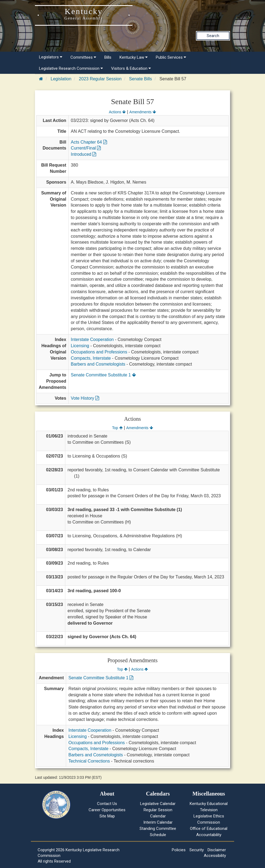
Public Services (171, 57)
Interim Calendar (158, 822)
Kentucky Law (134, 57)
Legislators (51, 57)
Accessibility (215, 856)
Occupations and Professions (99, 352)
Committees (83, 57)
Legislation (61, 79)
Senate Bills (140, 79)
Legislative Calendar (158, 804)
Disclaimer (217, 850)
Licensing (80, 346)
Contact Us (107, 804)
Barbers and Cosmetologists (98, 364)
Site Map (107, 816)
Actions (117, 112)
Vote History (85, 398)
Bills (108, 57)
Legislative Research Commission (71, 68)
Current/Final (86, 148)
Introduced (83, 154)
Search (213, 36)
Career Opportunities (107, 810)
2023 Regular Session (100, 79)
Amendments (143, 112)
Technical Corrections (89, 761)
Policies (179, 850)
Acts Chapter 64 (89, 142)
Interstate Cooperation (92, 339)
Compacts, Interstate (91, 358)
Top (117, 428)
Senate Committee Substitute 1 (103, 375)
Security (197, 850)
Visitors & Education (131, 68)
